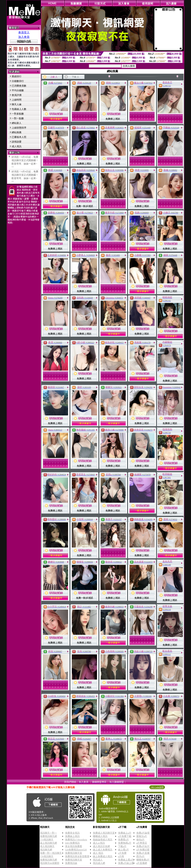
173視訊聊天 (47, 840)
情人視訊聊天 (47, 846)
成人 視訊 (98, 853)
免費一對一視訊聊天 (51, 853)
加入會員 (24, 37)
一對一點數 (18, 118)
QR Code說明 (157, 787)
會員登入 (24, 32)
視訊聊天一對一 (48, 833)
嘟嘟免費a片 (143, 860)
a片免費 (122, 853)
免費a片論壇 (143, 833)
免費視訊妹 (71, 863)
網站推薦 (17, 132)
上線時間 (17, 100)
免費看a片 (123, 840)
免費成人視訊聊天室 (104, 833)
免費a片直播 (143, 853)
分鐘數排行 (18, 81)
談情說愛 (17, 142)
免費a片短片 (143, 846)
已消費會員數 (19, 86)
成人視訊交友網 (101, 846)
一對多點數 (18, 114)
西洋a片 (141, 856)
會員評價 (17, 95)
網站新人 (17, 123)
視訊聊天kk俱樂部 (50, 863)
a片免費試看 (143, 850)
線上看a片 (123, 850)
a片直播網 (142, 863)
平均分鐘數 (18, 90)
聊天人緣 (17, 104)
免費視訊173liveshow (76, 840)
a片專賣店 (142, 843)
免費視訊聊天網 (48, 836)
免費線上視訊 (72, 836)
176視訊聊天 (47, 856)
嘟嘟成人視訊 (100, 836)
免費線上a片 (125, 833)
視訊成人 (98, 860)
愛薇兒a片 (142, 836)
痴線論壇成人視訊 (103, 840)
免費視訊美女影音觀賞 (77, 856)
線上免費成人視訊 (103, 856)
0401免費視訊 (72, 843)
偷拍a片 (141, 840)
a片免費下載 (125, 836)
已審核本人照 (19, 137)
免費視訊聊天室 (74, 853)
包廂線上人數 (19, 109)
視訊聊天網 (46, 850)
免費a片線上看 (126, 863)
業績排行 (17, 76)
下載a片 (122, 846)
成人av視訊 (99, 843)
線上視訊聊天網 (48, 843)
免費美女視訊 (72, 833)
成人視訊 (17, 146)
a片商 (121, 856)
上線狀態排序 (19, 128)
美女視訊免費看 (74, 846)
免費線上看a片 (126, 860)
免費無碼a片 (125, 843)
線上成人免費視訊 (103, 850)
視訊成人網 (99, 863)
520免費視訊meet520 (76, 850)
